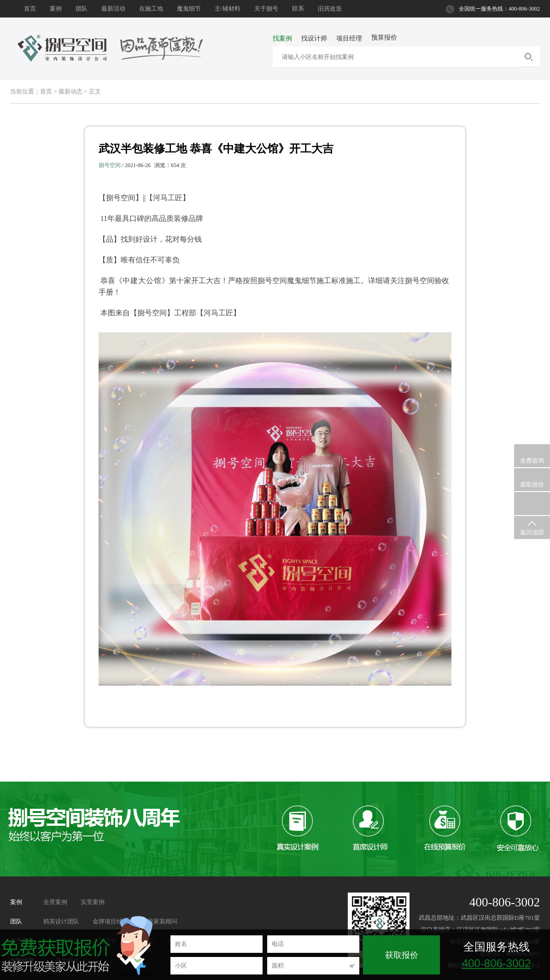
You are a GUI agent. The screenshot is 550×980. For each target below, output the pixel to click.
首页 (30, 9)
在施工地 (151, 9)
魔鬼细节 (189, 9)
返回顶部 (532, 528)
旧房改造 (330, 9)
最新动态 (70, 91)
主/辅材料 (228, 9)
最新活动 (113, 9)
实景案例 (93, 902)
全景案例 (55, 902)
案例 (56, 9)
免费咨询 (532, 456)
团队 (82, 9)
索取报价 (532, 480)
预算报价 (384, 38)
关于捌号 (266, 9)
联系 (298, 9)
